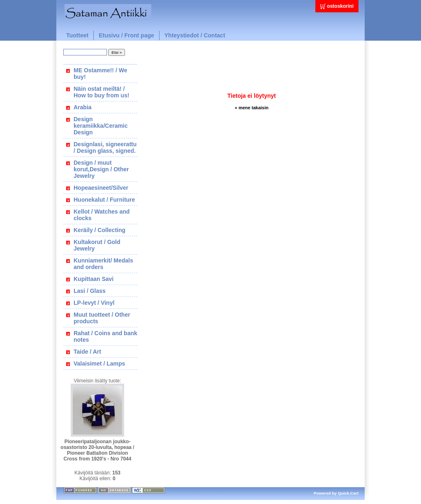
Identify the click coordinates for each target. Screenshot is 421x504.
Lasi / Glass (90, 291)
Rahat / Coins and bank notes (105, 336)
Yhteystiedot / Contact (195, 35)
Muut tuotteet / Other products (102, 318)
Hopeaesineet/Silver (101, 188)
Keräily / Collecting (99, 230)
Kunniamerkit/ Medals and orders (103, 264)
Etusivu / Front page (126, 35)
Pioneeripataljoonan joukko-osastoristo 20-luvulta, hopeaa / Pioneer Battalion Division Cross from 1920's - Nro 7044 (97, 450)
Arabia (83, 107)
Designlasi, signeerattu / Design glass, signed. (105, 147)
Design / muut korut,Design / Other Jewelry (101, 169)
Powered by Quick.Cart (336, 493)
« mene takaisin (252, 108)
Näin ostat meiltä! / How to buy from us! (101, 92)
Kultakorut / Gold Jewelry (97, 245)
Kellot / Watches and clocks (102, 215)
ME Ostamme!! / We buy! (100, 74)
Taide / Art (87, 352)
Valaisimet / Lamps (99, 364)
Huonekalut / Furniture (104, 200)
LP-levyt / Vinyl (94, 303)
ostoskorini (340, 6)
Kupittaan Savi (94, 279)
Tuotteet (77, 35)
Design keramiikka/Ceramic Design (101, 126)
